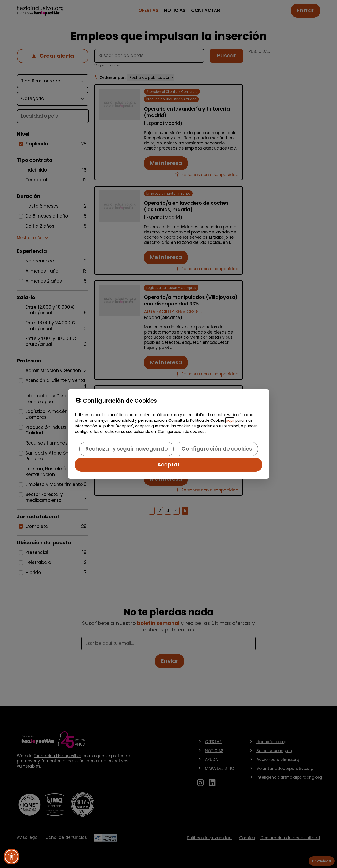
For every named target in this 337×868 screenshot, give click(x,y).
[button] (11, 857)
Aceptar (168, 465)
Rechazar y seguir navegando (126, 449)
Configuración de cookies (217, 449)
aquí (230, 420)
